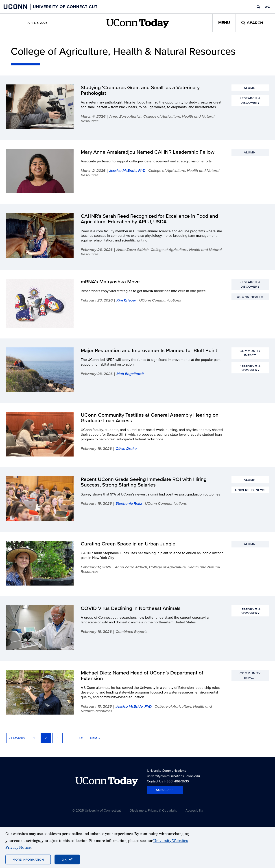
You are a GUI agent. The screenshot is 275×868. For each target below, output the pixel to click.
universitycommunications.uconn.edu (173, 776)
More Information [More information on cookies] (28, 859)
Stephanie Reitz (129, 503)
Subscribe (165, 790)
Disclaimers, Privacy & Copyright (153, 810)
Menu (224, 23)
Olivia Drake (126, 448)
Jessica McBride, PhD (127, 170)
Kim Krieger (126, 300)
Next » (95, 738)
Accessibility (194, 810)
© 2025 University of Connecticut (96, 810)
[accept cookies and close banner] (67, 859)
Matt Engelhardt (130, 374)
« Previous (17, 738)
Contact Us (155, 781)
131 (81, 738)
